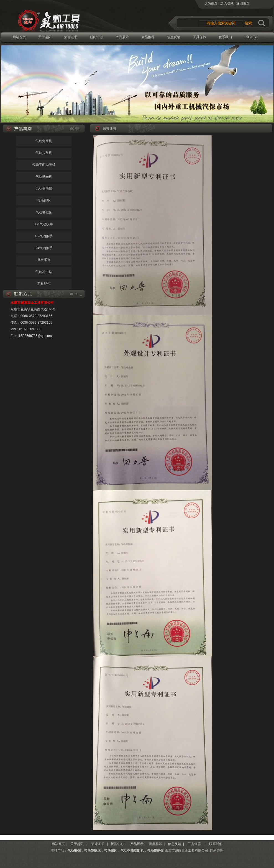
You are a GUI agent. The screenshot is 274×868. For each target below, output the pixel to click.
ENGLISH (251, 37)
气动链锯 (44, 200)
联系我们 (225, 37)
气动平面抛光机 (44, 165)
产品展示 (122, 37)
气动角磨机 (44, 141)
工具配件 (44, 284)
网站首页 (19, 37)
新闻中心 (96, 37)
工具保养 (199, 37)
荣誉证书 (71, 37)
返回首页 (243, 3)
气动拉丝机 (44, 153)
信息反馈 (174, 37)
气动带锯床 (44, 212)
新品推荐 (148, 37)
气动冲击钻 (44, 272)
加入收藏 (227, 3)
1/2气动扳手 (44, 236)
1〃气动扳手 (44, 224)
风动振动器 (44, 189)
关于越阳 (45, 37)
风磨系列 (44, 260)
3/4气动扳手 (44, 248)
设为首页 (211, 3)
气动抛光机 (44, 177)
